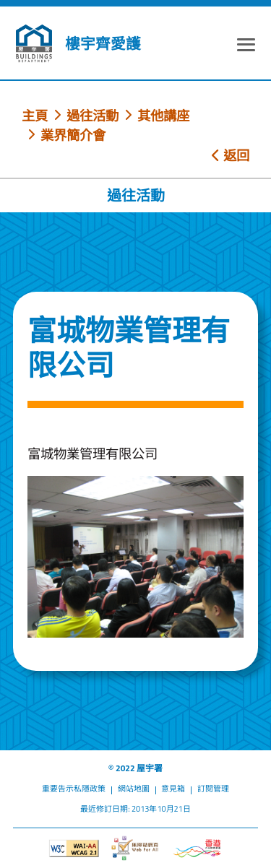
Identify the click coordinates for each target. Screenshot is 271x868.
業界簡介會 (73, 135)
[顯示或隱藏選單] (246, 47)
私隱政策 (90, 789)
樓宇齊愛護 (103, 44)
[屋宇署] (34, 43)
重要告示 (58, 789)
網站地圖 (134, 789)
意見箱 (173, 789)
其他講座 (163, 116)
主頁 (35, 116)
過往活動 (93, 116)
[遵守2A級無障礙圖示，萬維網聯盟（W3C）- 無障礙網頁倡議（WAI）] (74, 849)
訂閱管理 (213, 789)
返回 (231, 155)
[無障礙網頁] (135, 848)
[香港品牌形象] (197, 849)
